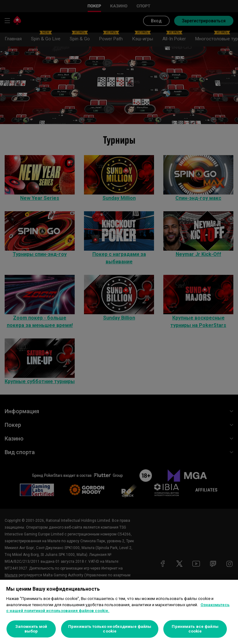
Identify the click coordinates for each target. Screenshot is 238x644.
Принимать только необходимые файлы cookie (110, 629)
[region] (119, 612)
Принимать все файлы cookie (195, 629)
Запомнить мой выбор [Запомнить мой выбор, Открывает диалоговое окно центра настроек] (31, 629)
